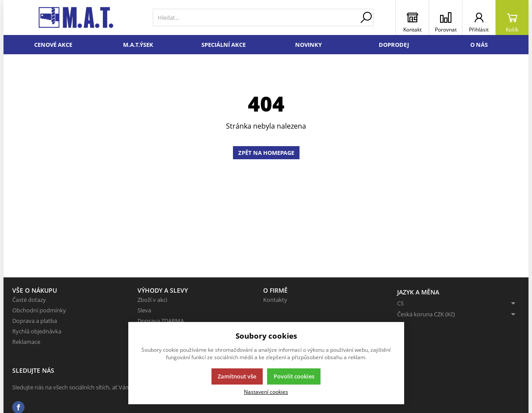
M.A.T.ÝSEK (138, 45)
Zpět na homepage (266, 153)
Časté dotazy (29, 300)
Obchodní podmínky (39, 310)
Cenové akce (53, 45)
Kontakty (275, 300)
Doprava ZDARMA (161, 321)
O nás (479, 45)
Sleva (144, 310)
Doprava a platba (35, 321)
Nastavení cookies (266, 392)
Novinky (308, 45)
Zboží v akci (152, 300)
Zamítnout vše (237, 376)
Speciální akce (224, 45)
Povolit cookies (294, 376)
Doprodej (394, 45)
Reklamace (26, 342)
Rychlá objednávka (37, 331)
